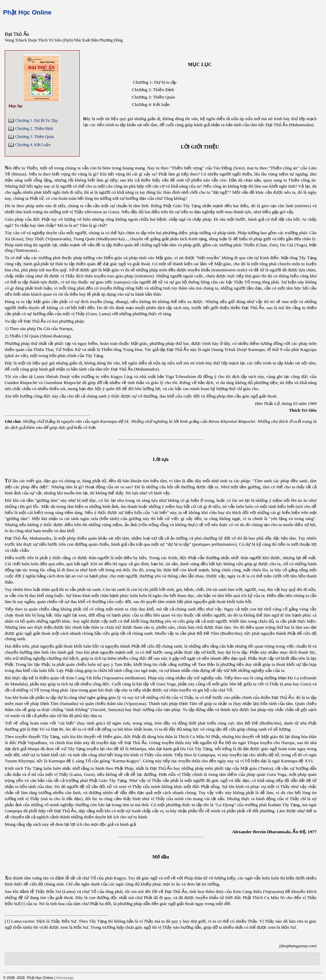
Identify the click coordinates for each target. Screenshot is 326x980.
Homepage (65, 978)
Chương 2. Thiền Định (34, 129)
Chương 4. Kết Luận (33, 145)
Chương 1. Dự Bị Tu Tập (36, 120)
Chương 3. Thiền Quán (34, 137)
